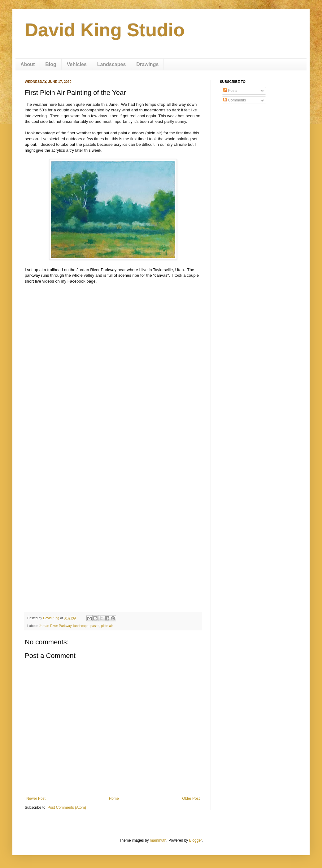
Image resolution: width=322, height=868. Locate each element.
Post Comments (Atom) (67, 808)
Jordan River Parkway (55, 626)
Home (114, 799)
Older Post (191, 799)
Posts (230, 91)
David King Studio (105, 30)
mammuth (158, 840)
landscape (81, 626)
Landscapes (111, 64)
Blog (51, 64)
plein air (107, 626)
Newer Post (36, 799)
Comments (235, 100)
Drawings (147, 64)
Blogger (196, 840)
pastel (95, 626)
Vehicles (77, 64)
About (28, 64)
